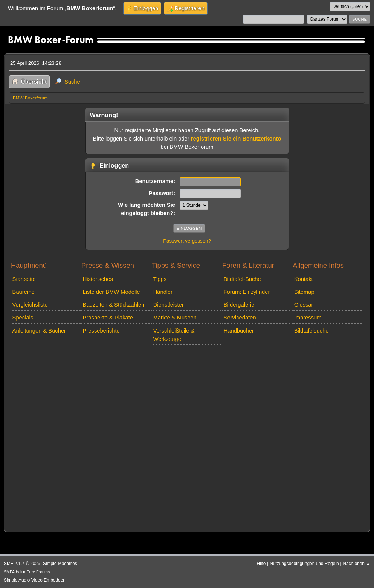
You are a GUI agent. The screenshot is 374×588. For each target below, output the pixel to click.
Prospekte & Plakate (108, 318)
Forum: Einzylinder (247, 292)
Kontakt (304, 279)
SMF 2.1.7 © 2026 (22, 564)
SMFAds (11, 572)
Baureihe (24, 292)
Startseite (24, 279)
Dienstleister (169, 305)
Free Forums (38, 572)
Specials (23, 318)
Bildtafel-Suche (242, 279)
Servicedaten (240, 318)
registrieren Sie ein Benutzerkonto (236, 139)
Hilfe (261, 564)
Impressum (308, 318)
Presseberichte (101, 331)
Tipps (160, 279)
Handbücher (239, 331)
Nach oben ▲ (356, 564)
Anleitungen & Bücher (39, 331)
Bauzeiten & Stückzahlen (114, 305)
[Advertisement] (187, 437)
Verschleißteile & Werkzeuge (174, 335)
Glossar (304, 305)
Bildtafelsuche (311, 331)
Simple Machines (60, 564)
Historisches (98, 279)
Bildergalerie (239, 305)
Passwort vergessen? (187, 241)
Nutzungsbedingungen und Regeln (304, 564)
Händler (163, 292)
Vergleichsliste (30, 305)
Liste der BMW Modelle (111, 292)
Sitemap (304, 292)
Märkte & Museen (175, 318)
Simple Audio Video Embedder (34, 580)
